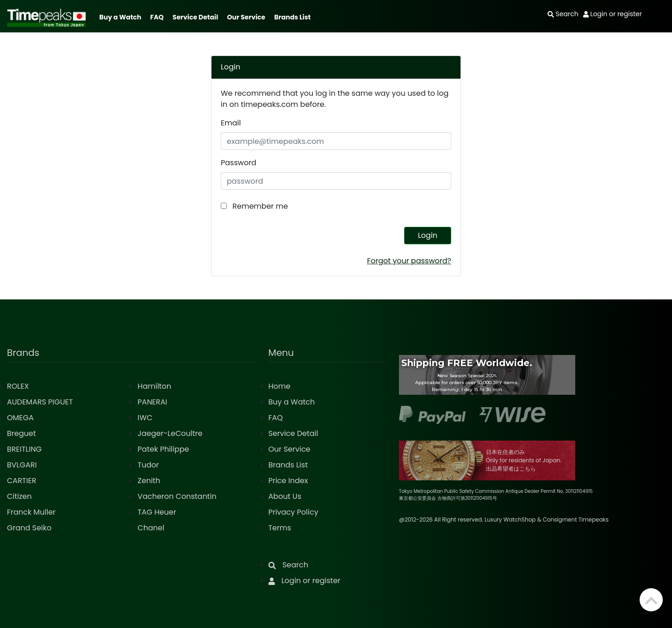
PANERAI (152, 402)
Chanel (151, 528)
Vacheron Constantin (177, 496)
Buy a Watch (120, 17)
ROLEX (18, 386)
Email (231, 123)
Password (239, 163)
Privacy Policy (293, 512)
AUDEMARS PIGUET (40, 402)
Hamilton (154, 386)
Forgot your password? (409, 261)
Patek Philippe (163, 449)
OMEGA (20, 418)
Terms (280, 528)
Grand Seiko (29, 528)
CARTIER (22, 481)
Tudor (148, 465)
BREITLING (24, 449)
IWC (145, 418)
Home (280, 386)
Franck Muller (31, 512)
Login (428, 235)
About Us (285, 496)
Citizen (19, 496)
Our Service (246, 17)
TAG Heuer (157, 512)
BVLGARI (22, 465)
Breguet (22, 433)
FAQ (157, 17)
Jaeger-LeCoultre (170, 433)
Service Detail (195, 17)
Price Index (288, 481)
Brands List (292, 17)
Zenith (149, 481)
